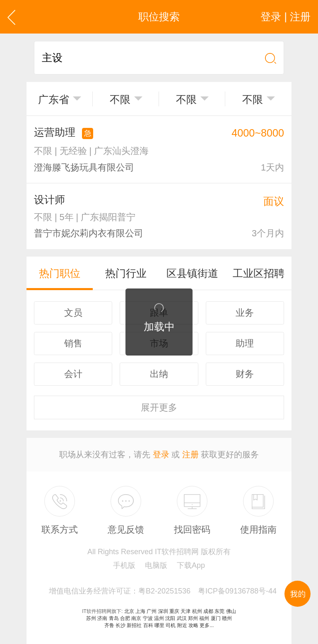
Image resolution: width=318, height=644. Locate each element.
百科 (148, 625)
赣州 (227, 618)
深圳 (163, 611)
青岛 (114, 618)
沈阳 (170, 618)
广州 (152, 611)
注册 (190, 454)
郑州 (193, 618)
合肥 (125, 618)
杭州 (197, 611)
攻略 (193, 625)
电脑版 (156, 565)
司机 (171, 625)
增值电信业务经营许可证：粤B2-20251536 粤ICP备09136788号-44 (163, 591)
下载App (191, 565)
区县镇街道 (192, 273)
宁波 (148, 618)
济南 (102, 618)
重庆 (174, 611)
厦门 (216, 618)
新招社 (134, 625)
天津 (185, 611)
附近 (182, 625)
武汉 (182, 618)
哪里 (159, 625)
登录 (161, 454)
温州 (159, 618)
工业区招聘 (259, 273)
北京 (129, 611)
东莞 (219, 611)
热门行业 (126, 273)
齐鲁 (109, 625)
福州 (204, 618)
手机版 (124, 565)
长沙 (120, 625)
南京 (136, 618)
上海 (140, 611)
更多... (207, 625)
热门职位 (60, 273)
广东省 (54, 99)
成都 (208, 611)
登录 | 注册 (285, 17)
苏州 (91, 618)
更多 (159, 407)
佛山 (231, 611)
